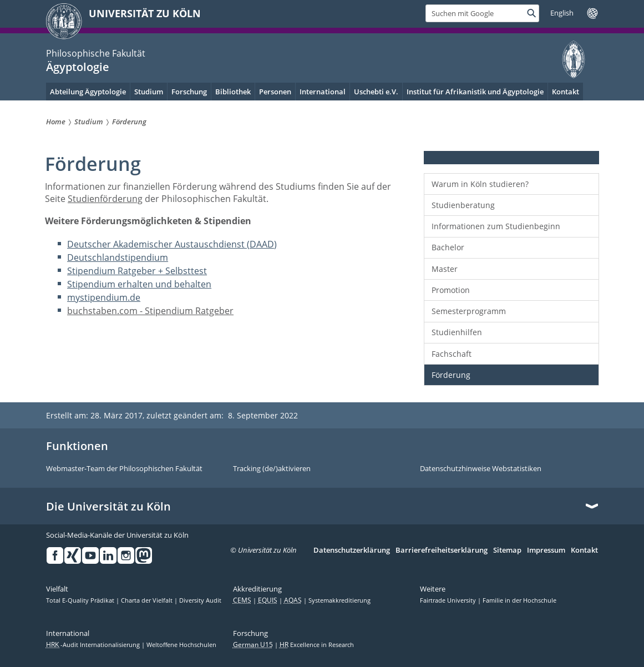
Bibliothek (233, 92)
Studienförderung (105, 199)
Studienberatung (463, 205)
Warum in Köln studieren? (480, 184)
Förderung (451, 375)
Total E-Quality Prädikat (81, 600)
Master (445, 269)
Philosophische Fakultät (96, 53)
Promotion (451, 290)
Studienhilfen (457, 332)
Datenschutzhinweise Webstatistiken (481, 469)
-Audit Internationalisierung (94, 645)
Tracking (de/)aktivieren (272, 469)
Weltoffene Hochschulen (181, 645)
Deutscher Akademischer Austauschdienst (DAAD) (172, 244)
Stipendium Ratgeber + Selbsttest (137, 271)
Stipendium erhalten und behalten (139, 284)
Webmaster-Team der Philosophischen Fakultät (124, 469)
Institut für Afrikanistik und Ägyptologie (475, 92)
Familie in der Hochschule (519, 600)
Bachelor (448, 247)
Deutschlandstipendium (118, 257)
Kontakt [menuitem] (566, 92)
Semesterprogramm (469, 311)
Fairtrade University (449, 600)
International (323, 92)
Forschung (189, 92)
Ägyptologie (78, 67)
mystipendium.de (104, 297)
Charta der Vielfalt (148, 600)
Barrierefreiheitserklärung (442, 550)
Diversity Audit (200, 600)
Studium (149, 92)
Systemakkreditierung (339, 600)
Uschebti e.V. (376, 92)
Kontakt (584, 550)
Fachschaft (452, 354)
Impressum (546, 550)
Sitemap (507, 550)
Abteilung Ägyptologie (88, 92)
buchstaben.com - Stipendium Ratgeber (150, 311)
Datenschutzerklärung (352, 550)
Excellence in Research (317, 645)
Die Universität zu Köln (108, 507)
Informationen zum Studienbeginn (496, 226)
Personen (275, 92)
